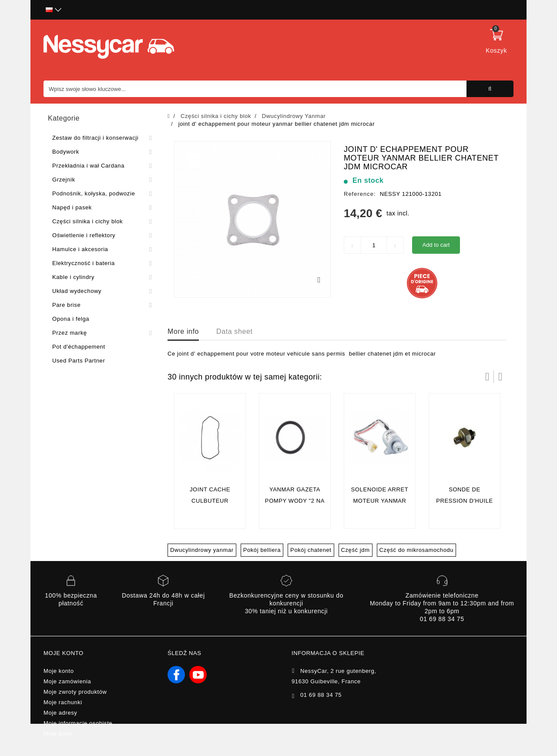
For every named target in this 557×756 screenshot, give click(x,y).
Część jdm (356, 550)
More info (183, 331)
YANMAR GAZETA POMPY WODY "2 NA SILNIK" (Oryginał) (295, 501)
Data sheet (234, 331)
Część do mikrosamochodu (417, 550)
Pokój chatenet (311, 550)
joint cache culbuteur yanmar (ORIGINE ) (210, 501)
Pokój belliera (262, 550)
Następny (500, 376)
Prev (487, 376)
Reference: (360, 194)
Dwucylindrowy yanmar (202, 550)
